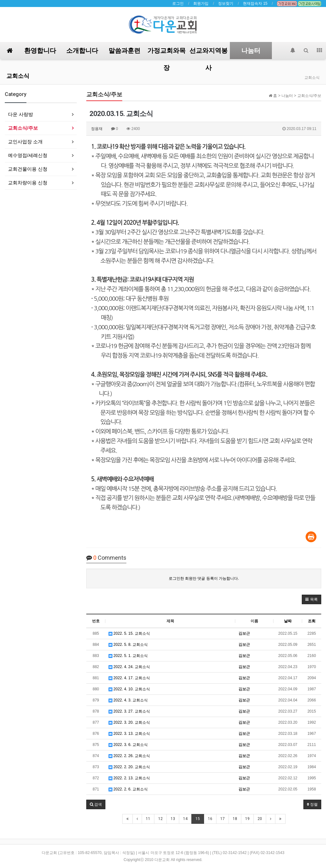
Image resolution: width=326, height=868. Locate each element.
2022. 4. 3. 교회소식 (128, 700)
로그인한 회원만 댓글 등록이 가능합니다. (204, 578)
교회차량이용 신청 (28, 183)
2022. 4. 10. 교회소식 (129, 689)
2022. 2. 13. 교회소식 (129, 778)
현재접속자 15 (255, 3)
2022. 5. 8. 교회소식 (128, 645)
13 (173, 819)
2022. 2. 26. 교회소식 (129, 756)
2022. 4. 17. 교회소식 (129, 678)
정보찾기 (226, 3)
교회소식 (18, 76)
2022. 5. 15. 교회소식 (129, 633)
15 (198, 819)
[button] (312, 599)
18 (235, 819)
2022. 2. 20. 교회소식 (129, 767)
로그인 (178, 3)
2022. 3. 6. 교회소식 (128, 745)
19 (247, 819)
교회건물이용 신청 (28, 169)
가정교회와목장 (167, 53)
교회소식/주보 (23, 128)
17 (223, 819)
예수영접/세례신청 (28, 155)
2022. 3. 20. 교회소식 (129, 722)
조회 (312, 621)
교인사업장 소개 (25, 142)
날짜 (288, 621)
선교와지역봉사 (209, 53)
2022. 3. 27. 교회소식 (129, 711)
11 (148, 819)
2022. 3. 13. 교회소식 (129, 734)
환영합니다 (40, 51)
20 (260, 819)
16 (210, 819)
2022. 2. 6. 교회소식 (128, 789)
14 (185, 819)
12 (160, 819)
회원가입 (201, 3)
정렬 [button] (312, 804)
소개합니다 (82, 51)
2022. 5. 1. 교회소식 (128, 656)
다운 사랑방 (21, 114)
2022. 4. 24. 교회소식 (129, 667)
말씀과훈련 (124, 51)
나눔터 (251, 51)
